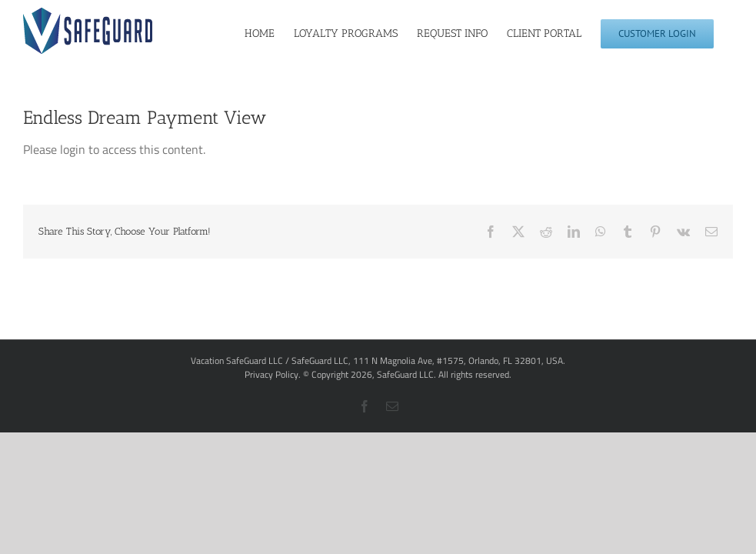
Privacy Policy (271, 374)
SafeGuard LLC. (406, 374)
